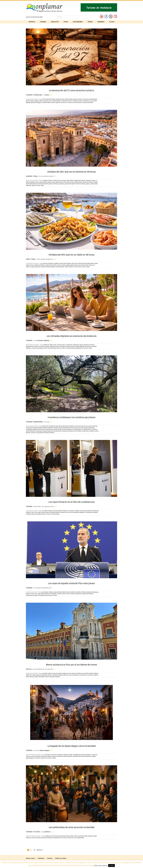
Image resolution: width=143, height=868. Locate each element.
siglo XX (58, 102)
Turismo (70, 102)
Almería (50, 181)
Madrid (77, 512)
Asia (57, 426)
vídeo (42, 185)
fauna (39, 429)
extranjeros (63, 346)
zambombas (81, 838)
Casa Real (71, 511)
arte (63, 99)
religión (94, 756)
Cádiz (66, 99)
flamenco (29, 838)
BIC (55, 836)
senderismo (85, 431)
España (36, 101)
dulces (63, 265)
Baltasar (66, 755)
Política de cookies (61, 858)
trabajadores (79, 348)
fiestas (95, 836)
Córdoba (56, 428)
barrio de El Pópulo (66, 263)
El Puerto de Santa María (90, 99)
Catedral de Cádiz (39, 265)
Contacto (50, 858)
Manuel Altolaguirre (37, 102)
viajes (90, 348)
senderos (92, 431)
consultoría (69, 345)
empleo (47, 346)
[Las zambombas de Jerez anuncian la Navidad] (71, 794)
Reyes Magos (30, 758)
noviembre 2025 (57, 838)
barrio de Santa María (88, 263)
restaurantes (94, 184)
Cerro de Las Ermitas (92, 426)
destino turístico (78, 99)
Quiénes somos (30, 858)
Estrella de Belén (46, 756)
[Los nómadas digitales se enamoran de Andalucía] (71, 302)
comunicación (61, 345)
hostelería (59, 756)
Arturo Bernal (72, 673)
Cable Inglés (70, 181)
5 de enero (47, 755)
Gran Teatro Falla (83, 265)
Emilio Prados (30, 101)
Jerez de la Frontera (41, 838)
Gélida (43, 594)
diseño (36, 346)
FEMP (27, 675)
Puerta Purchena (80, 184)
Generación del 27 (67, 101)
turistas (54, 758)
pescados (61, 184)
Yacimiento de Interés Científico (45, 433)
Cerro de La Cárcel (80, 426)
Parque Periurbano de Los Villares (72, 431)
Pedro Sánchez (30, 677)
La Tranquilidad (86, 429)
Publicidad (41, 858)
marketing (88, 346)
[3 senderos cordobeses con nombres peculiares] (71, 384)
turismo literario (77, 102)
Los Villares (94, 429)
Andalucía (59, 99)
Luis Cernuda (93, 101)
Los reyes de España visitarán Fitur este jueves (71, 583)
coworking (76, 345)
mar (73, 182)
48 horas (45, 263)
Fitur (33, 512)
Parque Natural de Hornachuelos (52, 431)
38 (35, 850)
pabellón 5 (82, 512)
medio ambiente (31, 431)
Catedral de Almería (79, 181)
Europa (57, 346)
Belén (71, 755)
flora (43, 429)
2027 (43, 99)
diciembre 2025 (83, 836)
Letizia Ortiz (64, 512)
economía (42, 346)
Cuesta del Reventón (65, 428)
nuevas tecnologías (37, 348)
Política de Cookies (101, 865)
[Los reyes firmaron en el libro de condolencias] (71, 468)
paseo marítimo (53, 184)
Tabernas (29, 185)
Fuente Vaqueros (57, 101)
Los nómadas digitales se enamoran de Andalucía (71, 336)
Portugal (28, 514)
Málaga (28, 102)
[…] (50, 95)
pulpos (88, 184)
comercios (94, 755)
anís (52, 836)
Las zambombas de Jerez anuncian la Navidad (71, 827)
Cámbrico (72, 426)
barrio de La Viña (76, 263)
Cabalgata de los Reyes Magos (82, 755)
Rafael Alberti (47, 102)
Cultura (70, 99)
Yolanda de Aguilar (55, 677)
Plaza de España (51, 267)
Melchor (70, 756)
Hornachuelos (49, 429)
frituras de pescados (41, 182)
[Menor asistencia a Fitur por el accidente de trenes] (71, 631)
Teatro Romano (69, 267)
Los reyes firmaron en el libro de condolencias (71, 502)
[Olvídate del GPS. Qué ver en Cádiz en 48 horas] (71, 221)
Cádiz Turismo (30, 265)
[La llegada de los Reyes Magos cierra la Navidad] (71, 712)
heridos (59, 594)
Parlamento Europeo (92, 512)
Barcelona (65, 592)
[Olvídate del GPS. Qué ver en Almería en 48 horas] (71, 138)
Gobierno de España (51, 594)
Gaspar (54, 756)
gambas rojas (51, 182)
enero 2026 (83, 511)
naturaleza (39, 431)
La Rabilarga (77, 429)
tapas (33, 185)
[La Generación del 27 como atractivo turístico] (71, 57)
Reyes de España (36, 514)
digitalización (30, 346)
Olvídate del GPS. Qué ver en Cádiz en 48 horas (71, 255)
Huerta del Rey (57, 429)
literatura (86, 101)
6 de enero (54, 755)
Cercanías (78, 592)
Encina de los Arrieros (77, 428)
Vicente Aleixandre (88, 102)
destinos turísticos (89, 345)
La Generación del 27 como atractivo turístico (72, 91)
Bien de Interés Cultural (63, 836)
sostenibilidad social (54, 348)
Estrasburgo (95, 511)
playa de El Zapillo (70, 184)
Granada (75, 101)
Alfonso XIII (45, 426)
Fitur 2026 (37, 512)
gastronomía (60, 182)
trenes (43, 514)
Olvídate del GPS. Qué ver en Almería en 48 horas (71, 172)
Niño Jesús (81, 756)
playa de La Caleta (40, 267)
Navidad (75, 756)
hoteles (65, 756)
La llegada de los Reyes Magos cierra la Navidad (71, 746)
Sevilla (53, 102)
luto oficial (71, 512)
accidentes (45, 592)
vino (75, 838)
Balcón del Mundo (64, 426)
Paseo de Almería (43, 184)
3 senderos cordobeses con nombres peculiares (71, 417)
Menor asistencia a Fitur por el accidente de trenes (71, 665)
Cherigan (88, 181)
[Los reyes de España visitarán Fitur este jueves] (71, 550)
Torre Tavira (77, 267)
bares (64, 181)
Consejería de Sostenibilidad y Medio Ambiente (39, 428)
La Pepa (32, 267)
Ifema (47, 512)
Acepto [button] (111, 865)
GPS (65, 182)
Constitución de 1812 (50, 265)
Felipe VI (28, 512)
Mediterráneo (78, 182)
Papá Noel (88, 756)
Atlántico (57, 263)
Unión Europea (55, 514)
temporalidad (71, 348)
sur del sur (64, 102)
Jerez (33, 838)
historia (80, 101)
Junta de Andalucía (68, 429)
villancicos (70, 838)
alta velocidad (57, 511)
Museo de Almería (88, 182)
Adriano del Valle (50, 99)
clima (55, 345)
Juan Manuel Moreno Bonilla (60, 675)
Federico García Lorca (45, 101)
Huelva (43, 512)
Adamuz (51, 511)
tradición (43, 758)
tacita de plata (60, 267)
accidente (45, 511)
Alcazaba (45, 181)
